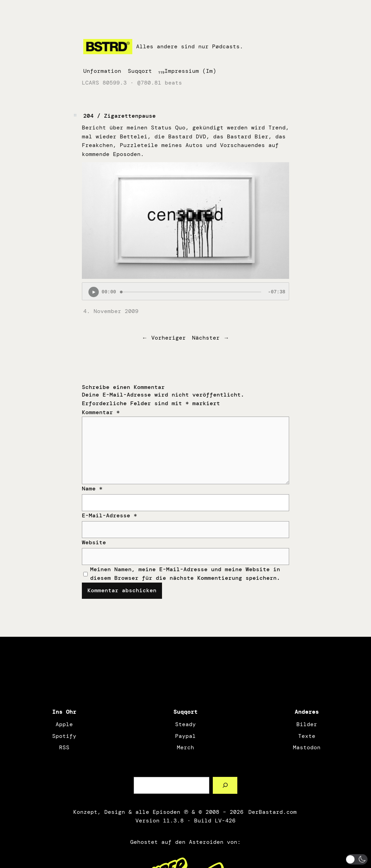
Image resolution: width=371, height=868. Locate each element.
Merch (185, 747)
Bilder (307, 724)
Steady (185, 724)
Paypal (185, 736)
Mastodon (307, 747)
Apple (64, 724)
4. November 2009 (111, 311)
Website (94, 542)
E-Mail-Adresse (110, 515)
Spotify (64, 736)
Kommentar (101, 412)
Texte (307, 736)
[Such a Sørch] (225, 785)
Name (92, 489)
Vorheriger (169, 338)
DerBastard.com (272, 812)
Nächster (206, 338)
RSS (64, 747)
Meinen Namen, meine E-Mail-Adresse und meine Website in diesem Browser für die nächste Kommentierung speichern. (185, 574)
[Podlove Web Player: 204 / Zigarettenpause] (185, 291)
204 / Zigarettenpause (120, 116)
